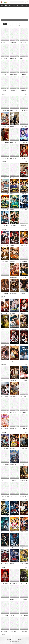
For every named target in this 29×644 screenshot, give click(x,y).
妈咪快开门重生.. (14, 43)
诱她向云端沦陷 (4, 329)
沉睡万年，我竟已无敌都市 (6, 261)
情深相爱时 (12, 313)
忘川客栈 (12, 564)
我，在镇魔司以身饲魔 (24, 480)
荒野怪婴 (3, 548)
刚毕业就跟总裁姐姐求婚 (6, 631)
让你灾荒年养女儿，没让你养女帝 (8, 194)
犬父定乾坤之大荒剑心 (24, 631)
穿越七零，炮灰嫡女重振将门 (16, 178)
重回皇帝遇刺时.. (14, 75)
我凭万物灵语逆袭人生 (15, 397)
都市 (22, 5)
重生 (6, 5)
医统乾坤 (3, 532)
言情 (18, 5)
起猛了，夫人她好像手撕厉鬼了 (17, 532)
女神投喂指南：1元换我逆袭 (16, 413)
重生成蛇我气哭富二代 (5, 516)
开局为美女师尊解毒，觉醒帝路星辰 (8, 464)
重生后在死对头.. (14, 59)
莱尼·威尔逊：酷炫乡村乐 (6, 583)
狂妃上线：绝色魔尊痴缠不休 (7, 496)
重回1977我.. (3, 43)
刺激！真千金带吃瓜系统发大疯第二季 (9, 429)
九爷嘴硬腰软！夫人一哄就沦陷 (17, 329)
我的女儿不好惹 (23, 397)
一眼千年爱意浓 (13, 496)
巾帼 (2, 277)
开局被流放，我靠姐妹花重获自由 (17, 194)
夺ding (2, 381)
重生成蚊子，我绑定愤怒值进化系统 (8, 226)
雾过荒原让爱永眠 (4, 397)
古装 (26, 5)
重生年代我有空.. (4, 59)
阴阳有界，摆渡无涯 (24, 564)
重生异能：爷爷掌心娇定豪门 (16, 126)
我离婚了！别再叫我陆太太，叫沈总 (17, 381)
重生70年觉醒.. (4, 91)
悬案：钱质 (12, 516)
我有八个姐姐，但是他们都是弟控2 (17, 631)
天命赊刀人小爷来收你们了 (6, 615)
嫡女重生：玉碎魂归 (14, 110)
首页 (2, 5)
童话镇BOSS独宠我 (5, 110)
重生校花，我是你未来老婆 (16, 142)
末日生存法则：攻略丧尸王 (6, 413)
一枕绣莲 (3, 480)
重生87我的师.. (4, 75)
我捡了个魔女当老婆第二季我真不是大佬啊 (9, 448)
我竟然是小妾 (22, 293)
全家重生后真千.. (14, 91)
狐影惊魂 (12, 548)
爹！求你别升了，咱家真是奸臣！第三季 (18, 448)
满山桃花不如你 (4, 361)
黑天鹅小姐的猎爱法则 (15, 345)
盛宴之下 (21, 345)
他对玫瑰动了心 (4, 313)
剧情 (19, 26)
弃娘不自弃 (3, 599)
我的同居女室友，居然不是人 (16, 246)
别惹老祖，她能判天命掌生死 (7, 564)
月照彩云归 (12, 361)
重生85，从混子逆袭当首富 (6, 158)
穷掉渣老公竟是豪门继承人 (6, 293)
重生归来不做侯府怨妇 (24, 158)
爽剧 (14, 5)
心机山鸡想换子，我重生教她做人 (8, 126)
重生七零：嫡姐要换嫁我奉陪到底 (8, 142)
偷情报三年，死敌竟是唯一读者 (7, 246)
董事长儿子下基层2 (24, 277)
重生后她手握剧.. (23, 75)
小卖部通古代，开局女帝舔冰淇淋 (8, 210)
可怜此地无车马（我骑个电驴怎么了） (18, 599)
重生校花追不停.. (23, 43)
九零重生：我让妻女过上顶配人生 (17, 429)
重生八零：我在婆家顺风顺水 (16, 158)
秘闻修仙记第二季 (14, 464)
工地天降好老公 (13, 583)
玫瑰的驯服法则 (23, 313)
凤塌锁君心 (22, 548)
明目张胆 (21, 361)
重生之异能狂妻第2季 (24, 142)
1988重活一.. (22, 59)
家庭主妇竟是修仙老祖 (15, 277)
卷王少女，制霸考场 (24, 615)
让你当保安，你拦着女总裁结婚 (17, 615)
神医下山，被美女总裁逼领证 (7, 345)
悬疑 (14, 26)
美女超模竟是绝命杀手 (15, 293)
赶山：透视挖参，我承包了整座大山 (17, 226)
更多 (27, 94)
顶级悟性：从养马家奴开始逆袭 (17, 210)
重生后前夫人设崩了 (24, 110)
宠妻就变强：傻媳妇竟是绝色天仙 (17, 261)
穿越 (10, 5)
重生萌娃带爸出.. (23, 91)
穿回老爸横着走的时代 (5, 178)
